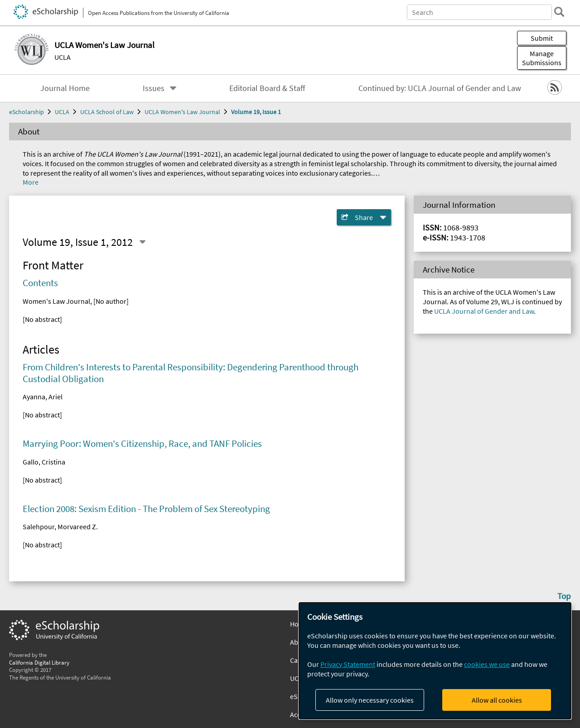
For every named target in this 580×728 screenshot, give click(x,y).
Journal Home (65, 88)
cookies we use (487, 664)
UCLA (63, 57)
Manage (542, 58)
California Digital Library (39, 662)
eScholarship (27, 112)
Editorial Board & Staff (267, 88)
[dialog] (435, 661)
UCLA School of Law (107, 112)
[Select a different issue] (142, 242)
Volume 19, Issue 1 (256, 112)
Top (564, 596)
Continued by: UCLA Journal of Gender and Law (440, 88)
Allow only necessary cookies (370, 700)
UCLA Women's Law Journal (182, 112)
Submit (542, 38)
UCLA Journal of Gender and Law (484, 311)
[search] (559, 12)
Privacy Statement (348, 664)
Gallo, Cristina (44, 462)
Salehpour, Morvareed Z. (60, 527)
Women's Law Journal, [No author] (76, 301)
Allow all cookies (497, 700)
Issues (154, 88)
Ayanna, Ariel (43, 397)
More (31, 182)
